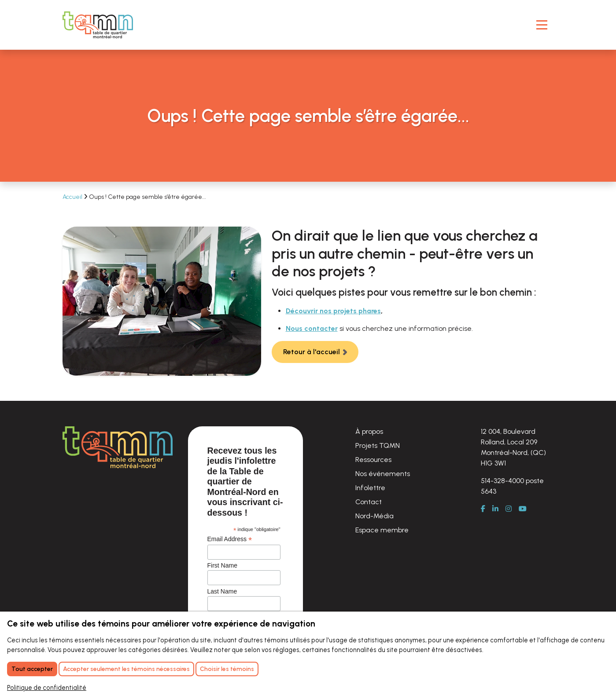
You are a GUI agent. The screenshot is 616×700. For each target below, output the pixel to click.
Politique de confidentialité (47, 688)
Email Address (230, 539)
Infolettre (370, 488)
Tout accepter (32, 669)
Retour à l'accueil (312, 352)
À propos (369, 431)
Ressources (373, 460)
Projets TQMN (378, 445)
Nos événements (383, 474)
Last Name (222, 591)
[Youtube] (526, 509)
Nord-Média (374, 516)
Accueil (73, 197)
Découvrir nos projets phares (333, 311)
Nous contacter (312, 328)
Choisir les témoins (227, 669)
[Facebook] (487, 509)
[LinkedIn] (499, 509)
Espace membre (382, 530)
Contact (369, 502)
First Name (222, 565)
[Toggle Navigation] (542, 25)
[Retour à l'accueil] (98, 25)
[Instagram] (512, 509)
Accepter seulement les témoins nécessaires (126, 669)
